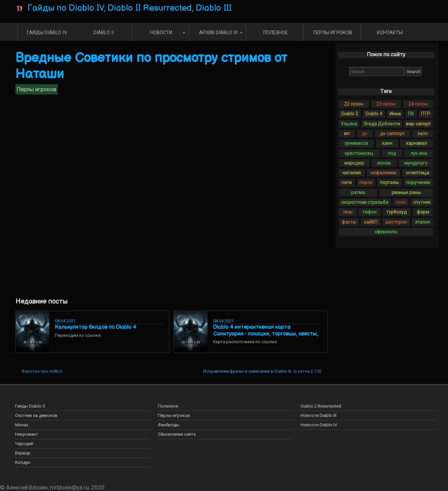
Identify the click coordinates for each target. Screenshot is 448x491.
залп (423, 133)
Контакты (390, 33)
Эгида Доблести (382, 124)
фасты (349, 222)
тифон (370, 212)
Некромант (27, 434)
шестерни (396, 222)
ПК (411, 114)
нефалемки (383, 173)
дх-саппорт (392, 133)
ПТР (426, 114)
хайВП (371, 222)
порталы (389, 182)
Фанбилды (169, 425)
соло (401, 202)
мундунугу (416, 163)
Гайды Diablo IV (47, 33)
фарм (423, 212)
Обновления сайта (177, 434)
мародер (354, 163)
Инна (395, 114)
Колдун (23, 462)
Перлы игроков (333, 33)
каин (387, 143)
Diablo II (104, 33)
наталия (352, 173)
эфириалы (386, 232)
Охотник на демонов (36, 415)
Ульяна (349, 124)
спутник (422, 202)
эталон (423, 222)
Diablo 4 (374, 114)
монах (384, 163)
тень (348, 212)
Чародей (24, 444)
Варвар (23, 453)
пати (347, 182)
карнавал (417, 143)
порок (366, 182)
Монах (22, 425)
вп (347, 133)
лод (392, 153)
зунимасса (356, 143)
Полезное (276, 33)
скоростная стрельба (365, 202)
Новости (161, 33)
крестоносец (359, 153)
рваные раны (406, 192)
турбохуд (397, 212)
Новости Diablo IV (319, 425)
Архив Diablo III (218, 33)
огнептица (418, 173)
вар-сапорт (419, 124)
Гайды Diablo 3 (30, 406)
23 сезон (386, 104)
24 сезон (418, 104)
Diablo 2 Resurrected (321, 406)
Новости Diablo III (318, 415)
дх (365, 133)
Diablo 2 (350, 114)
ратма (358, 192)
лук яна (419, 153)
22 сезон (354, 104)
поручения (418, 182)
